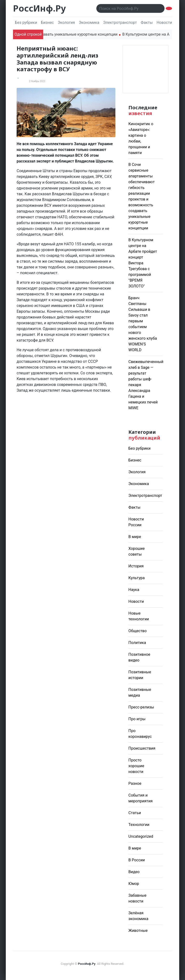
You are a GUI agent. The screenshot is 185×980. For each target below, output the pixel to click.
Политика (137, 643)
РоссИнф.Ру (39, 8)
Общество (138, 631)
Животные (138, 931)
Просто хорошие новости (136, 766)
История (136, 566)
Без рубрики (26, 23)
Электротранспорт (120, 23)
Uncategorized (141, 836)
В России (137, 860)
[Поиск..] (130, 8)
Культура (137, 578)
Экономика (89, 23)
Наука (134, 590)
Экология (66, 23)
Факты (147, 23)
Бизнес (47, 23)
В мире (135, 537)
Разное (135, 783)
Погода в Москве (145, 69)
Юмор (134, 884)
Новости (136, 601)
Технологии (139, 825)
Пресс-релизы (141, 707)
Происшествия (142, 748)
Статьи (135, 813)
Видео (134, 872)
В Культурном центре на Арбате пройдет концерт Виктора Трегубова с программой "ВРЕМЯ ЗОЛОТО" (143, 263)
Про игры (137, 719)
